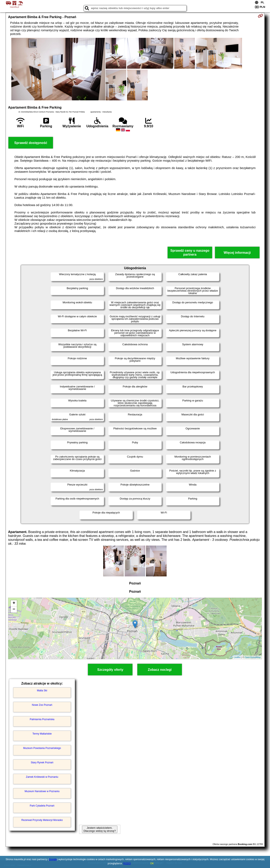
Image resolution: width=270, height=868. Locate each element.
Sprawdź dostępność (31, 143)
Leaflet (237, 657)
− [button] (14, 610)
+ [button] (14, 603)
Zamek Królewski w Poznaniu (42, 777)
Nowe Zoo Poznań (42, 705)
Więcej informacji (237, 253)
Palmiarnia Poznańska (42, 719)
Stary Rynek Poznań (42, 763)
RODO (127, 863)
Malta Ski (42, 691)
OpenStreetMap (253, 657)
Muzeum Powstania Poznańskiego (42, 748)
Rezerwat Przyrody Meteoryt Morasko (42, 820)
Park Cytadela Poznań (42, 806)
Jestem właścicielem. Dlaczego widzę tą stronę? (100, 829)
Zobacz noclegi (160, 670)
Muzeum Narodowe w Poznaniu (42, 791)
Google (53, 859)
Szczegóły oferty (110, 670)
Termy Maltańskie (42, 734)
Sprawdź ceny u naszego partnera (190, 253)
